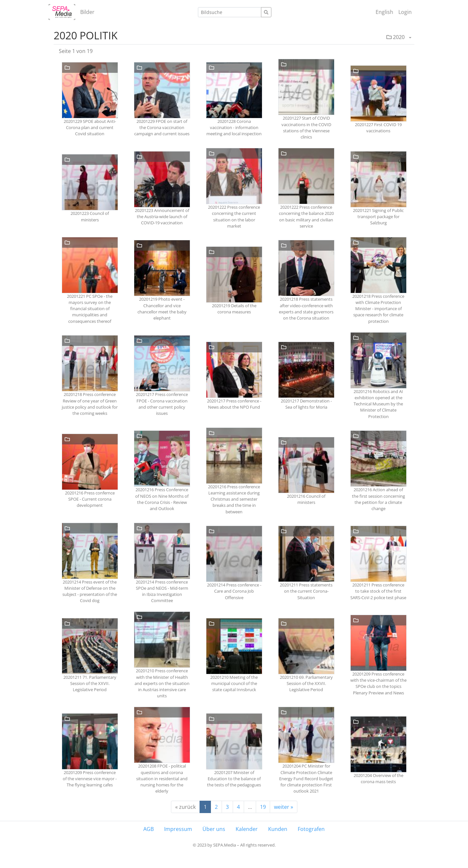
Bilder (87, 12)
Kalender (247, 829)
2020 (396, 37)
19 (263, 807)
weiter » (284, 807)
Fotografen (311, 829)
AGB (149, 829)
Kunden (278, 829)
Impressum (178, 829)
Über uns (214, 829)
